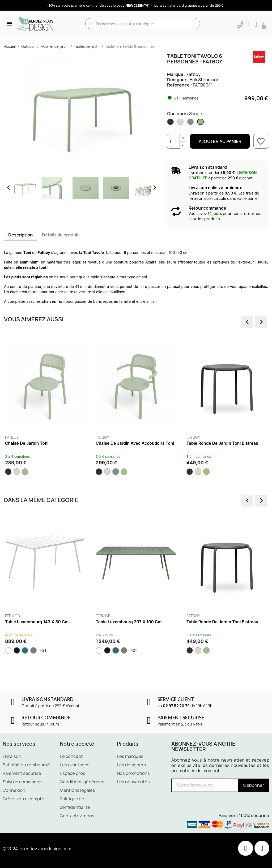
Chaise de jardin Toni (27, 443)
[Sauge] (201, 123)
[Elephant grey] (191, 123)
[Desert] (181, 123)
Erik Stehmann (205, 80)
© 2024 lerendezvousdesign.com (37, 849)
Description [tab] (20, 235)
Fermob (12, 616)
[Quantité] (173, 141)
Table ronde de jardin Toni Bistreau (222, 443)
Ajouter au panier (220, 141)
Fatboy (194, 74)
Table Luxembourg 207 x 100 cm (129, 622)
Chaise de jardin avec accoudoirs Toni (135, 443)
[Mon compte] (248, 24)
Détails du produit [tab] (60, 235)
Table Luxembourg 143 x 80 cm (37, 622)
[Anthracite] (171, 123)
